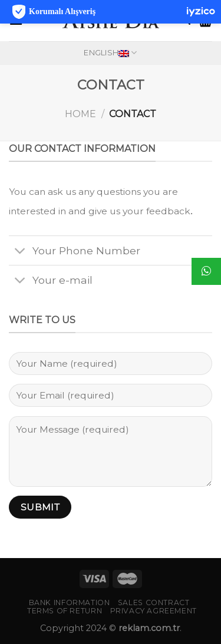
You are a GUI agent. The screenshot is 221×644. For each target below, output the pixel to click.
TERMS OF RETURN (65, 611)
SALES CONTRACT (154, 602)
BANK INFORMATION (70, 602)
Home (80, 114)
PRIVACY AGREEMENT (154, 611)
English (110, 53)
